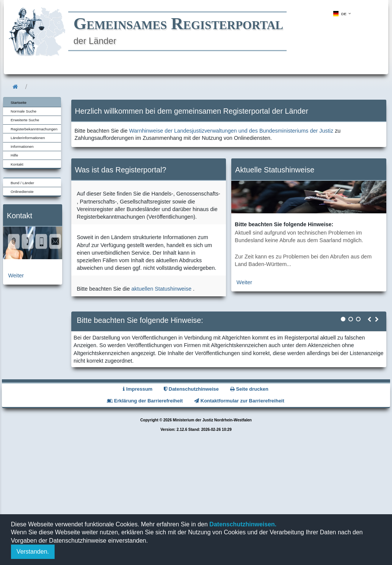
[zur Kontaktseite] (33, 257)
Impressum (138, 389)
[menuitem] (341, 14)
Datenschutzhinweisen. (242, 524)
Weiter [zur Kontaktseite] (16, 275)
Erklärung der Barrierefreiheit (145, 401)
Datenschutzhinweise (191, 389)
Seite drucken (249, 389)
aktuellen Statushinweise (162, 289)
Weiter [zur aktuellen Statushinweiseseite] (244, 282)
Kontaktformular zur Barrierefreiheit (239, 401)
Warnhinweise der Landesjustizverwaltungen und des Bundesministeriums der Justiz (231, 131)
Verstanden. (33, 552)
